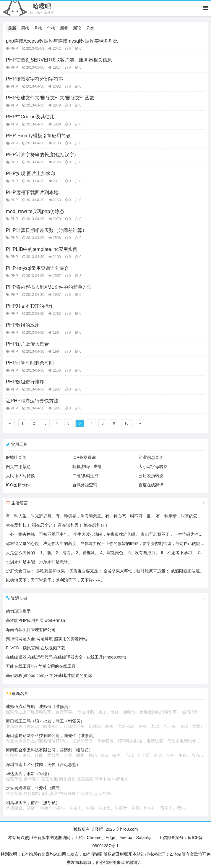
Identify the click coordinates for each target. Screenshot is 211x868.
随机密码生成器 (87, 467)
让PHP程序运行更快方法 (32, 401)
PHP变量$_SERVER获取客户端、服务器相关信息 (59, 60)
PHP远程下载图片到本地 (32, 192)
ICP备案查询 (84, 457)
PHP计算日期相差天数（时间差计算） (46, 230)
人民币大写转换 (20, 476)
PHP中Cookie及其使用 (30, 117)
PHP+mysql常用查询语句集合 (38, 268)
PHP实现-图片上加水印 (31, 173)
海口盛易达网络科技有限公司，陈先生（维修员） (105, 738)
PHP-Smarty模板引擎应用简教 (38, 135)
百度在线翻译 (151, 485)
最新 (12, 28)
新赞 (64, 28)
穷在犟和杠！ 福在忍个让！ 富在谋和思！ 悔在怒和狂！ (57, 525)
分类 (90, 28)
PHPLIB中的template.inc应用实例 (42, 249)
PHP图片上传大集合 (27, 344)
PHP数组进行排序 (25, 382)
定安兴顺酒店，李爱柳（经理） (105, 791)
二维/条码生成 (85, 476)
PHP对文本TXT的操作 (30, 306)
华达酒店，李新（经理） (105, 777)
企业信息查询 (151, 457)
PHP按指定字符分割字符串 (35, 79)
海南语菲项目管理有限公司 (31, 630)
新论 (77, 28)
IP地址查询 (16, 457)
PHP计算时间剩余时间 (30, 363)
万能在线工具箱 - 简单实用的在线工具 (41, 666)
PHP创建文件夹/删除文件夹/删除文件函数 (50, 98)
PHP (14, 49)
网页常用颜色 (18, 467)
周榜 (25, 28)
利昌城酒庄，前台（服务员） (105, 806)
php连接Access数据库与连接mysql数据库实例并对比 (62, 41)
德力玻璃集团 (18, 611)
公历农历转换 (151, 476)
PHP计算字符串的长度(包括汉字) (41, 154)
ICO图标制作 (18, 485)
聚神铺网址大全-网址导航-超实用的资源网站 (47, 639)
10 (126, 423)
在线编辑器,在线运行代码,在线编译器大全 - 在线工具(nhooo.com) (66, 657)
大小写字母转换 (153, 467)
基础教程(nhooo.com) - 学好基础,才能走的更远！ (51, 675)
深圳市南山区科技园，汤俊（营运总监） (43, 764)
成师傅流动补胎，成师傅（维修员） (105, 709)
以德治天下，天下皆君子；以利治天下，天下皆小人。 (56, 580)
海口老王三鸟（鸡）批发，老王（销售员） (105, 724)
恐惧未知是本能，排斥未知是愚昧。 (39, 562)
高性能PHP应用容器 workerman (35, 620)
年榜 (51, 28)
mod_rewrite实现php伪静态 (35, 211)
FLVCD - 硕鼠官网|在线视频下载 (36, 648)
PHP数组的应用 (23, 325)
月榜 (38, 28)
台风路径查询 (85, 485)
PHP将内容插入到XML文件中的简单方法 (49, 287)
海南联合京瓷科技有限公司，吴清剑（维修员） (105, 753)
